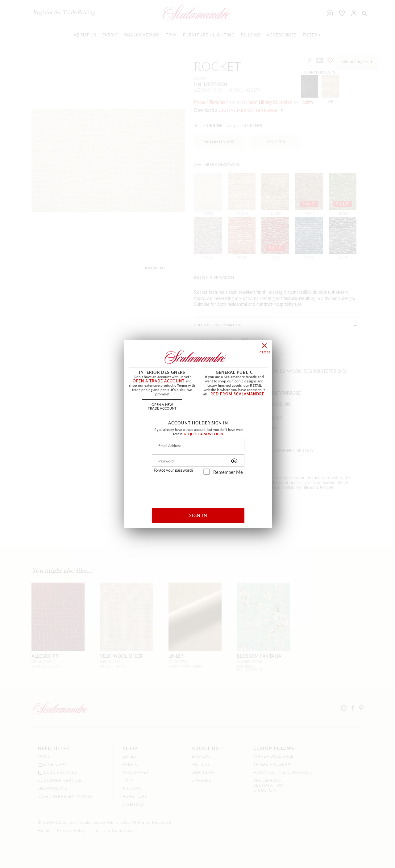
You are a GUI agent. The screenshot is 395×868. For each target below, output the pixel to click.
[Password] (198, 461)
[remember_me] (207, 472)
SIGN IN (198, 515)
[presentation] (198, 489)
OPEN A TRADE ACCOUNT (159, 381)
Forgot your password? (174, 470)
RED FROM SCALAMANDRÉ (237, 394)
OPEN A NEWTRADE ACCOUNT (162, 406)
